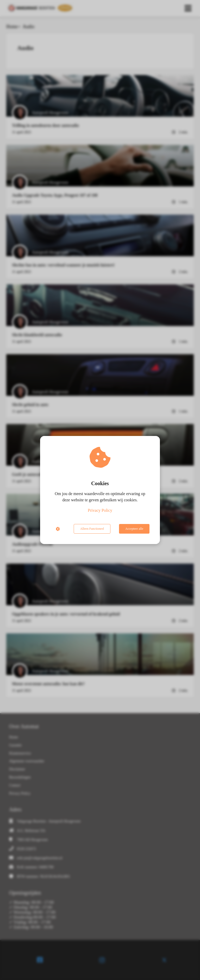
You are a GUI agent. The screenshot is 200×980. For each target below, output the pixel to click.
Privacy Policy (100, 510)
